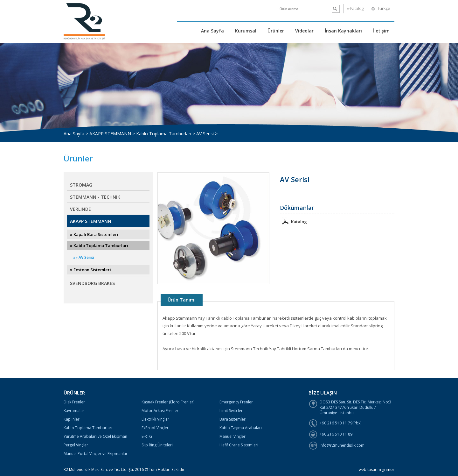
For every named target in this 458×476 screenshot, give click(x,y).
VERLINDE (80, 209)
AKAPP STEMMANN (91, 221)
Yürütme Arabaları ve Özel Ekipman (95, 436)
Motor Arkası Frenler (160, 411)
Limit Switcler (231, 411)
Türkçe (384, 8)
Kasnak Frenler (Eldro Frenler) (168, 402)
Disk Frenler (74, 402)
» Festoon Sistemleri (90, 270)
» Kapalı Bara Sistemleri (94, 234)
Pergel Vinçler (76, 445)
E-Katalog (355, 8)
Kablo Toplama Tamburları (88, 428)
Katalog (293, 221)
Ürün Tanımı (182, 300)
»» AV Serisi (84, 257)
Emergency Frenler (236, 402)
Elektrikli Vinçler (155, 419)
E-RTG (147, 436)
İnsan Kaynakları (343, 31)
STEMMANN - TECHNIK (95, 197)
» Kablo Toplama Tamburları (99, 245)
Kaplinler (72, 419)
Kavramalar (74, 411)
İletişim (381, 31)
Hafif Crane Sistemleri (239, 445)
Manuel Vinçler (232, 436)
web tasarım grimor (377, 469)
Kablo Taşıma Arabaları (241, 428)
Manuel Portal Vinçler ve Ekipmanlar (96, 454)
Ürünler (276, 31)
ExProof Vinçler (155, 428)
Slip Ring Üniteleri (157, 445)
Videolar (304, 31)
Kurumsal (246, 31)
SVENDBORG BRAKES (92, 283)
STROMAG (81, 185)
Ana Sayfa (212, 31)
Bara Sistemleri (233, 419)
